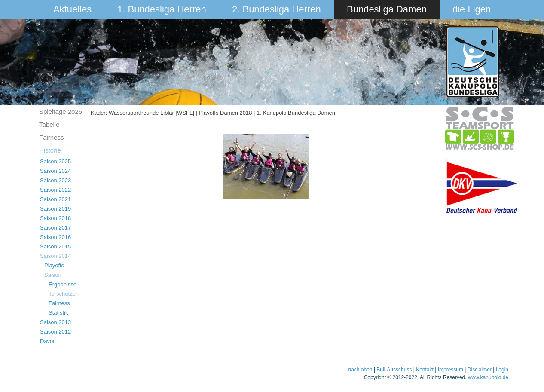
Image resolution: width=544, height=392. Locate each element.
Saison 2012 (55, 332)
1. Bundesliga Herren (162, 9)
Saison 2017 (55, 228)
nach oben (360, 370)
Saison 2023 (55, 180)
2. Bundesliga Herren (277, 9)
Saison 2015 (55, 247)
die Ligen (472, 9)
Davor (47, 341)
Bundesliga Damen (387, 9)
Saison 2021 (55, 199)
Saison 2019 (55, 209)
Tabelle (49, 124)
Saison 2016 (55, 237)
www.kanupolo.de (488, 377)
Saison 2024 (55, 171)
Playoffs (54, 265)
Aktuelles (72, 9)
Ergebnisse (63, 284)
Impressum (451, 370)
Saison (53, 275)
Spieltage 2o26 (61, 112)
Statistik (58, 313)
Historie (50, 150)
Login (502, 370)
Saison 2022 (55, 190)
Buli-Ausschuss (394, 370)
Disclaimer (480, 370)
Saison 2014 (55, 256)
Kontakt (425, 370)
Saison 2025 (55, 161)
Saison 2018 (55, 218)
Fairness (52, 137)
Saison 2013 (55, 322)
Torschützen (64, 294)
